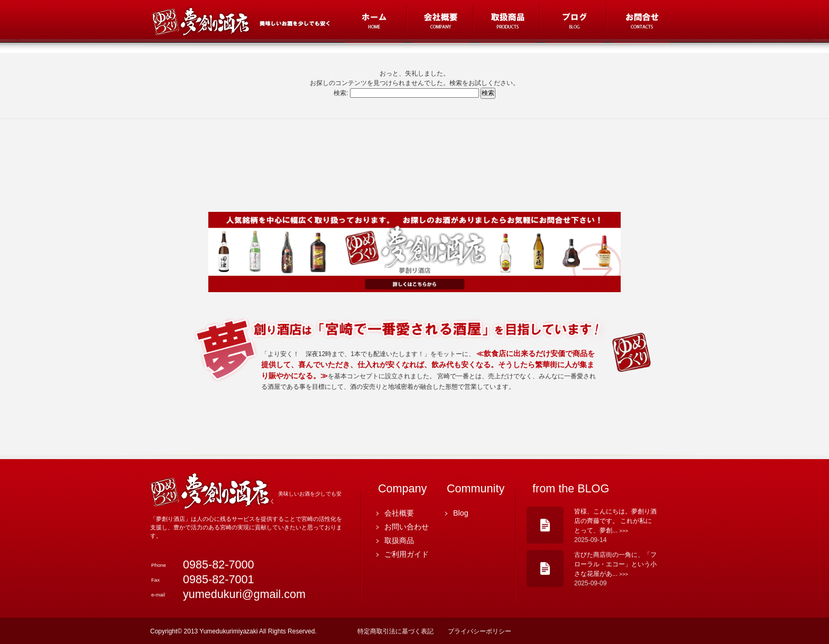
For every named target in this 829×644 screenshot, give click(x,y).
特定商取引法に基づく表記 (395, 631)
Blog (461, 513)
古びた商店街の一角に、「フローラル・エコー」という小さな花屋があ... (615, 564)
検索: (341, 93)
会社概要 (399, 513)
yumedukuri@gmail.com (244, 594)
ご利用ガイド (407, 554)
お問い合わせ (407, 527)
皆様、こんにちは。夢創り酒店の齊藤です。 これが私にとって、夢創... (615, 521)
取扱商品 (399, 540)
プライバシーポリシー (480, 631)
